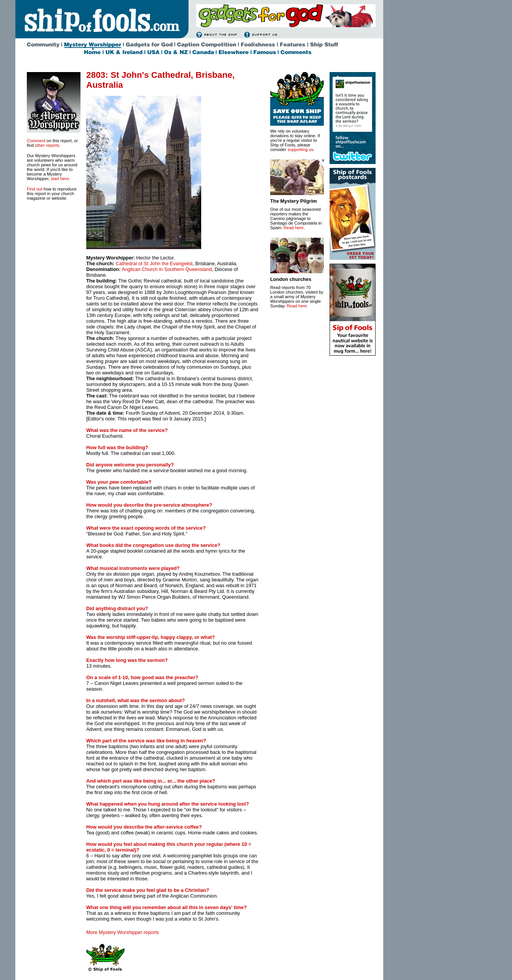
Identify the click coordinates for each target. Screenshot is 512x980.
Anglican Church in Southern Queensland (167, 269)
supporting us (300, 149)
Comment (36, 141)
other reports (47, 145)
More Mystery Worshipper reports (123, 932)
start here (60, 179)
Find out (34, 189)
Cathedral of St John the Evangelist (154, 263)
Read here (294, 228)
